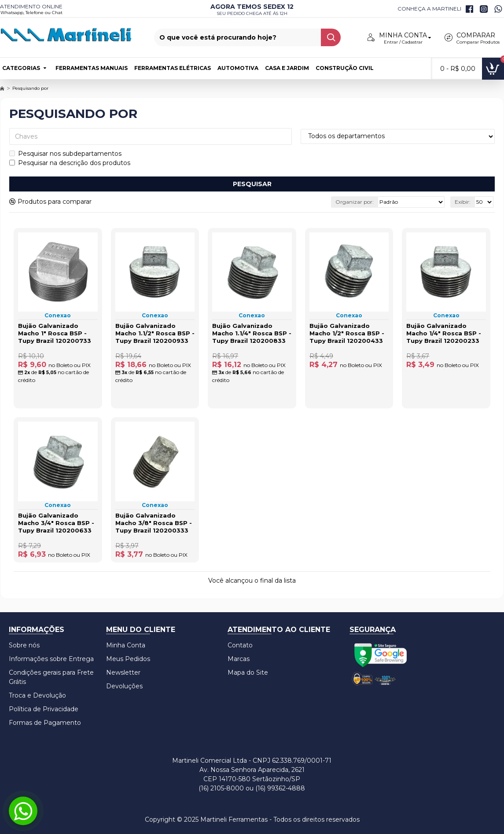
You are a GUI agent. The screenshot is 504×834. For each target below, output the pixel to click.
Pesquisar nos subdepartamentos (65, 154)
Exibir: (463, 202)
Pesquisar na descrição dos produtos (70, 163)
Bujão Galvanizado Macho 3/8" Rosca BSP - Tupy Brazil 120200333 (154, 523)
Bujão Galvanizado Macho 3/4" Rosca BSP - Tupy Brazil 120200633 (56, 523)
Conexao (58, 315)
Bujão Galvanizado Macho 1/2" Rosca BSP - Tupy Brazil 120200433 (347, 333)
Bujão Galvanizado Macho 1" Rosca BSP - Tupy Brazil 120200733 (55, 333)
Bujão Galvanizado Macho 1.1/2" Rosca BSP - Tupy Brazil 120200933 (155, 333)
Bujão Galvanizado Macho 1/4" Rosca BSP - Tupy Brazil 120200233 (444, 333)
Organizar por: (355, 202)
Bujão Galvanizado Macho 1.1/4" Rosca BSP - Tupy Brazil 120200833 (252, 333)
